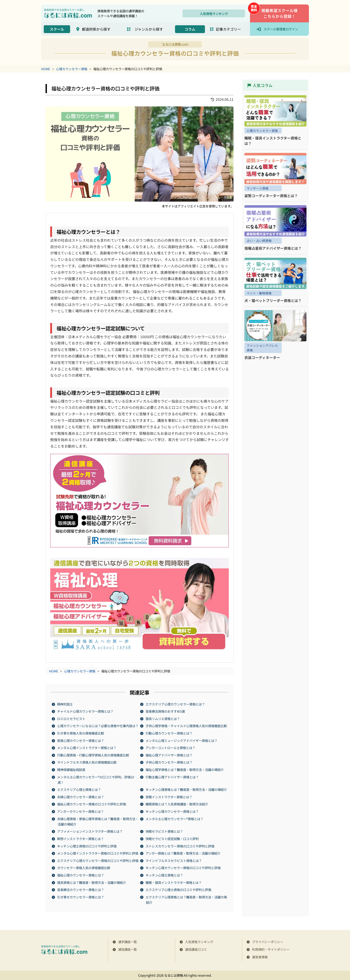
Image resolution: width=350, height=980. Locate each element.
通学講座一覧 (127, 942)
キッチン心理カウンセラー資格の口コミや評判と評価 (183, 868)
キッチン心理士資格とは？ (165, 875)
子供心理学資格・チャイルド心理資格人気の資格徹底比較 (186, 726)
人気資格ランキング (214, 13)
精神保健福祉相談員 (71, 770)
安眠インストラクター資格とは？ (169, 797)
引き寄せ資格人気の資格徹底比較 (81, 733)
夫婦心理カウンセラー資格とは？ (81, 797)
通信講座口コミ (196, 949)
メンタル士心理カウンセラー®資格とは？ (175, 818)
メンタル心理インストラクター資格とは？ (87, 748)
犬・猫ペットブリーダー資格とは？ (273, 300)
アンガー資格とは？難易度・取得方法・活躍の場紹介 (183, 853)
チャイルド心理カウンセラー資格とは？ (85, 711)
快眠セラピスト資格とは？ (165, 831)
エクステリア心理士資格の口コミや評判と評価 (179, 890)
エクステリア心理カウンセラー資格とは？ (175, 704)
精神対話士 (65, 704)
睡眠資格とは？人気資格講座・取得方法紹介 (177, 804)
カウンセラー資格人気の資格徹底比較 (84, 868)
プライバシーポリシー (268, 942)
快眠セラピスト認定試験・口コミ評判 (172, 838)
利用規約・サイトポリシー (271, 949)
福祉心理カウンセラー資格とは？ (81, 875)
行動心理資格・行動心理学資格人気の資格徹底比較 (93, 755)
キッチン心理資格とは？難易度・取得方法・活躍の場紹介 (186, 789)
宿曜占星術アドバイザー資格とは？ (273, 248)
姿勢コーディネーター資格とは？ (271, 196)
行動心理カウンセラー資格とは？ (169, 733)
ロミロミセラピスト (71, 718)
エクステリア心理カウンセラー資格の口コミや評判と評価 (98, 860)
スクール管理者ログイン (281, 29)
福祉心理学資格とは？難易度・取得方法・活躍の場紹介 (185, 770)
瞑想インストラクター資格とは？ (81, 838)
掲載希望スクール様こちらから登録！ (279, 13)
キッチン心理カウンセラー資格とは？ (172, 811)
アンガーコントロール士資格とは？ (171, 748)
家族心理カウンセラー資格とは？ (81, 740)
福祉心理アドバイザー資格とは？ (169, 755)
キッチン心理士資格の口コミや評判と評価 (87, 846)
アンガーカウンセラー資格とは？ (81, 811)
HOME (46, 69)
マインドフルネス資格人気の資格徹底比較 (87, 762)
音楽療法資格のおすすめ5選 (165, 711)
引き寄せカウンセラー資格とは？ (81, 897)
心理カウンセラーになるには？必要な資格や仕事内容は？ (98, 726)
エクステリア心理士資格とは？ (79, 789)
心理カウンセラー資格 (72, 69)
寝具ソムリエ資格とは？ (163, 718)
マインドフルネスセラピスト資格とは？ (174, 860)
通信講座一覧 (127, 949)
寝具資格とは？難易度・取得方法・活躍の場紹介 (92, 882)
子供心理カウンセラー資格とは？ (169, 762)
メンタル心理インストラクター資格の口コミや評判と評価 (98, 853)
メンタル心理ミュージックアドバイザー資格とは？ (182, 740)
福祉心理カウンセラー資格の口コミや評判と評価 (92, 804)
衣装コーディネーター (262, 357)
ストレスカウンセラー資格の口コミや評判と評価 (180, 846)
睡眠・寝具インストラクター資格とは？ (174, 882)
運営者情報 (260, 957)
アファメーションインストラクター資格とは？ (90, 831)
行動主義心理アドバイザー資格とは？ (172, 777)
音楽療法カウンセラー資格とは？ (81, 890)
